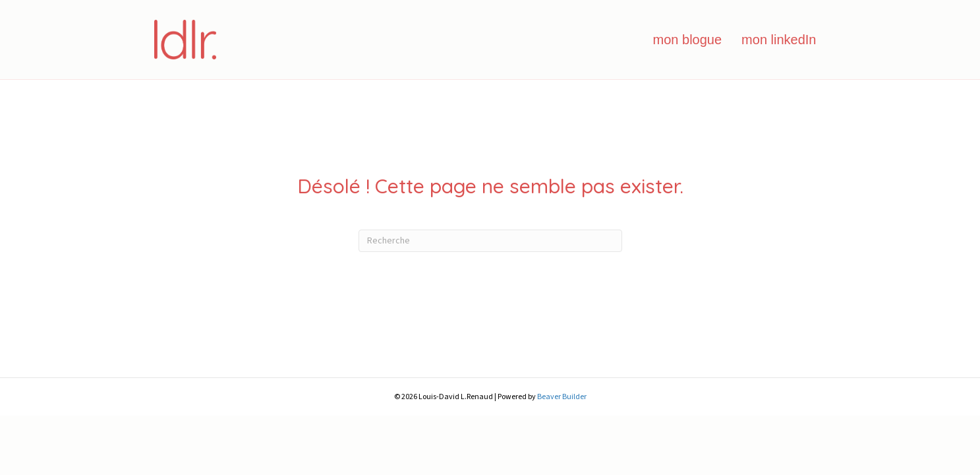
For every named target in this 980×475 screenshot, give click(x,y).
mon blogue (688, 40)
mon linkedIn (779, 40)
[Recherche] (490, 241)
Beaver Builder (562, 397)
